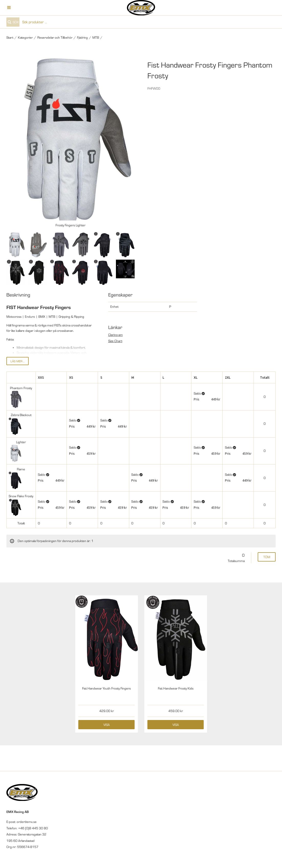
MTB (96, 37)
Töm (267, 557)
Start (10, 37)
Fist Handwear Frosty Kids (176, 688)
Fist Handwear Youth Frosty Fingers (106, 688)
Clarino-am (116, 335)
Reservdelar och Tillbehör (55, 37)
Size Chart (115, 341)
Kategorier (25, 37)
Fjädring (82, 37)
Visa (107, 725)
